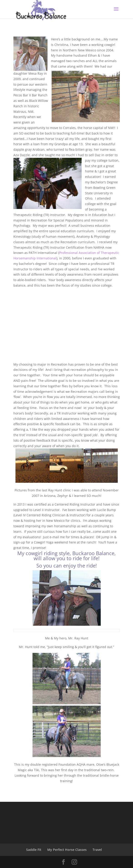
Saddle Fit (34, 850)
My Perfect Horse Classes (67, 850)
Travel (97, 850)
